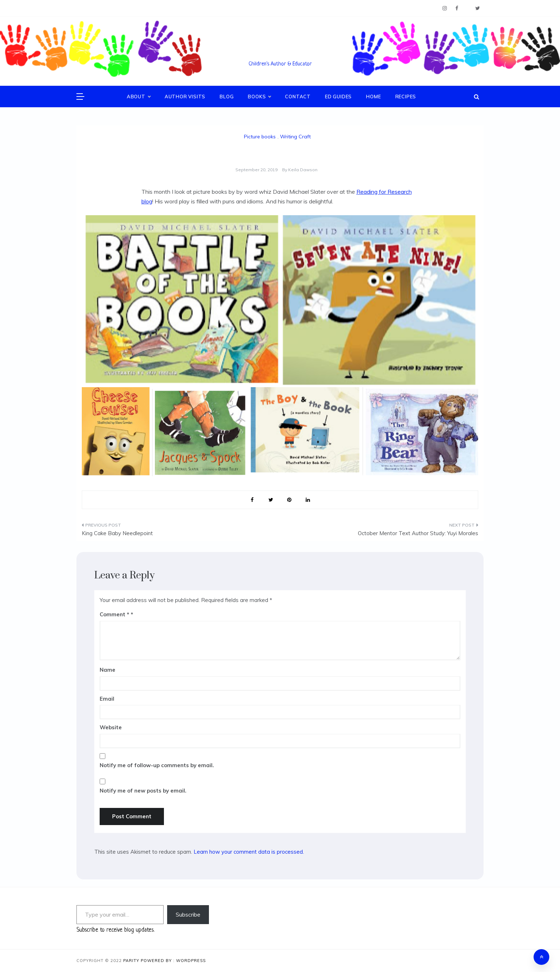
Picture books (260, 137)
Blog (227, 97)
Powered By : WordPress (173, 961)
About (139, 97)
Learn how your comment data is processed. (249, 852)
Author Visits (185, 97)
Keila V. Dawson (280, 54)
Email (107, 699)
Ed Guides (338, 97)
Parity (132, 961)
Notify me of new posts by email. (143, 791)
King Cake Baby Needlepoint (117, 533)
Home (373, 97)
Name (107, 670)
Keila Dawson (303, 170)
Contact (298, 97)
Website (111, 727)
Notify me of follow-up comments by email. (157, 765)
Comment (114, 614)
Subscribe (188, 914)
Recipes (406, 97)
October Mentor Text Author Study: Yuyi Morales (418, 533)
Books (259, 97)
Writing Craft (295, 137)
